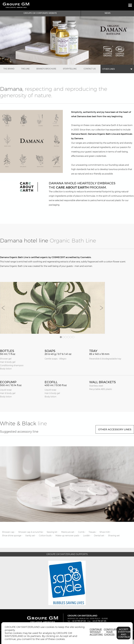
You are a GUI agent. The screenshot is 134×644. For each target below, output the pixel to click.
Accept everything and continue (124, 633)
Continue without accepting (96, 632)
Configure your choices (110, 632)
